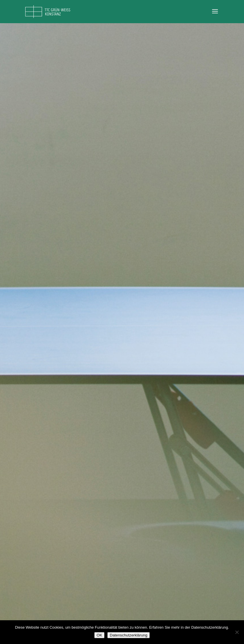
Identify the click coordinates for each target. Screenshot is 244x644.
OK (99, 635)
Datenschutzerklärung (129, 635)
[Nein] (237, 632)
